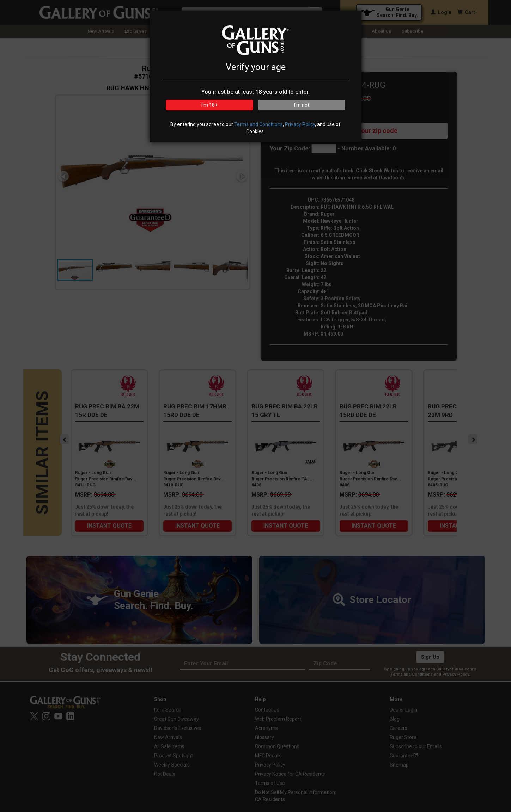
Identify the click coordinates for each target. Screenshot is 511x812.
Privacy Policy (300, 124)
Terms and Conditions (258, 124)
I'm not (302, 105)
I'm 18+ (209, 105)
